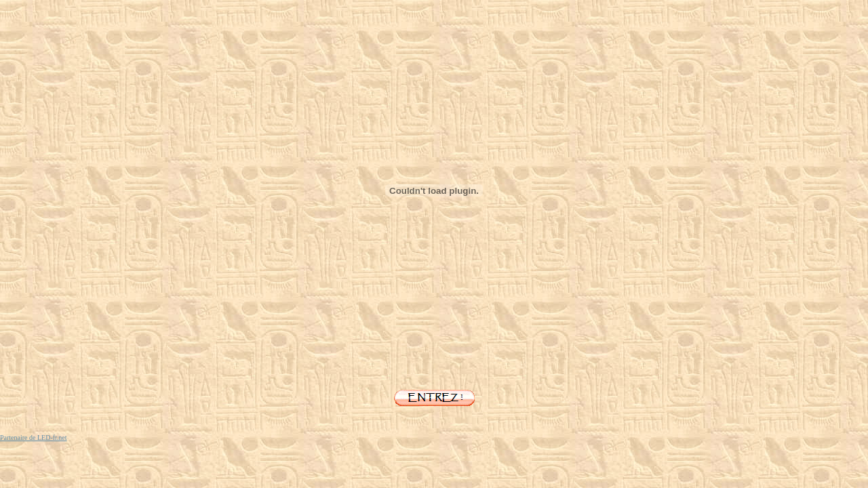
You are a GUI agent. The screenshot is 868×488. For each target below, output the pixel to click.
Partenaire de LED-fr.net (34, 438)
